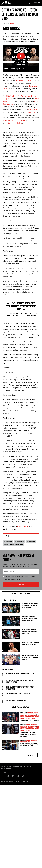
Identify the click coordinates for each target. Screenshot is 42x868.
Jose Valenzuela (32, 715)
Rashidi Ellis (33, 109)
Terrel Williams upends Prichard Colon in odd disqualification (20, 688)
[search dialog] (30, 3)
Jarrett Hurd (27, 718)
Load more (29, 756)
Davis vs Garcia (23, 526)
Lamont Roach (33, 714)
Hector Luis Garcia (19, 541)
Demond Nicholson (15, 123)
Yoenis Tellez (33, 717)
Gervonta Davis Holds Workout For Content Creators (29, 745)
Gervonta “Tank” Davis (24, 80)
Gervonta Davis (8, 541)
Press (9, 767)
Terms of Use (6, 769)
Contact (16, 767)
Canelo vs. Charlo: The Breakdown (16, 700)
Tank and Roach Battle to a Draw (30, 721)
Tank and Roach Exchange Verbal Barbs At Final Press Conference (28, 735)
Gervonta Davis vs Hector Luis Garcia (13, 545)
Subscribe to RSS (21, 594)
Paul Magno (13, 23)
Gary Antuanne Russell (30, 728)
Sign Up (21, 585)
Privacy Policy (26, 767)
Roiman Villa (30, 112)
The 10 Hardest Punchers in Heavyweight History (20, 674)
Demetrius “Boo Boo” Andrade (14, 120)
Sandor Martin (27, 717)
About (3, 767)
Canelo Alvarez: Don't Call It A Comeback (18, 694)
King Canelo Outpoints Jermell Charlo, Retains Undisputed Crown (20, 681)
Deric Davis (33, 718)
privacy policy (17, 580)
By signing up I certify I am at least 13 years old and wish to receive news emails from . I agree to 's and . (21, 578)
